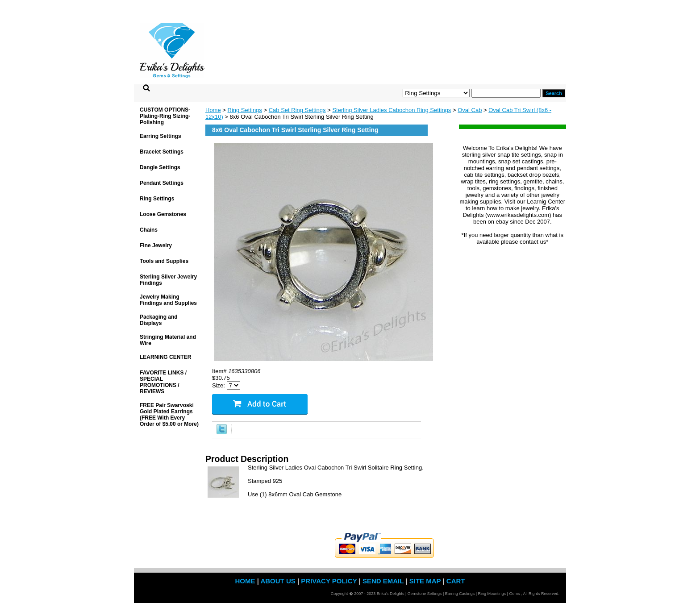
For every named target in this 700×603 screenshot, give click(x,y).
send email (383, 581)
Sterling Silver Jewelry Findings (168, 280)
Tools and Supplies (164, 261)
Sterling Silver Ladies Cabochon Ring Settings (392, 110)
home (245, 581)
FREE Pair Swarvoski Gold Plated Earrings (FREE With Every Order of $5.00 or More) (169, 415)
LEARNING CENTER (165, 357)
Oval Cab (470, 110)
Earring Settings (160, 136)
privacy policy (329, 581)
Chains (149, 230)
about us (278, 581)
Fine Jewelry (156, 245)
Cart (456, 581)
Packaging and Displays (159, 320)
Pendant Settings (162, 183)
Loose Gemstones (163, 214)
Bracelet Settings (162, 152)
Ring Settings (245, 110)
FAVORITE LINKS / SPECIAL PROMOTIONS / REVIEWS (163, 382)
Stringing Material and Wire (168, 340)
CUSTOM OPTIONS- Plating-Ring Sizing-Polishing (165, 116)
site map (425, 581)
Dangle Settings (160, 167)
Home (213, 110)
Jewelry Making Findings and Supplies (168, 300)
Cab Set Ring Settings (297, 110)
